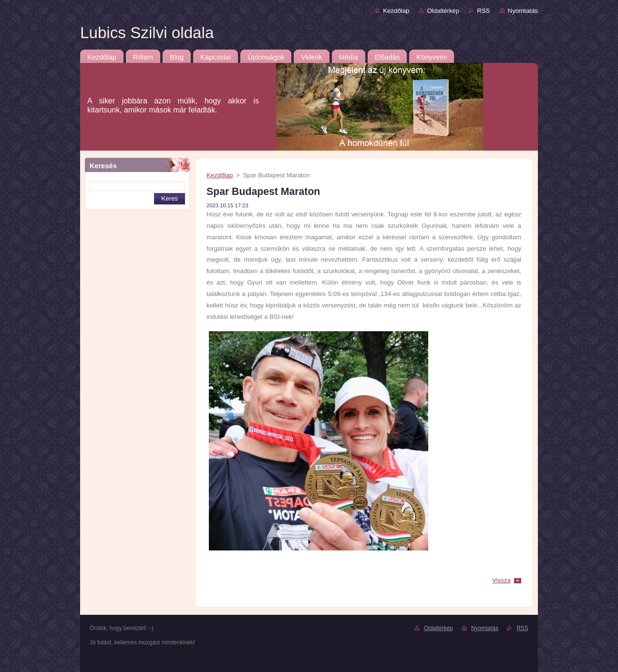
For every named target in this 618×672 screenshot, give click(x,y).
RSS (483, 11)
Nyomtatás (523, 11)
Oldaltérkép (443, 11)
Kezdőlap (396, 11)
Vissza (501, 580)
